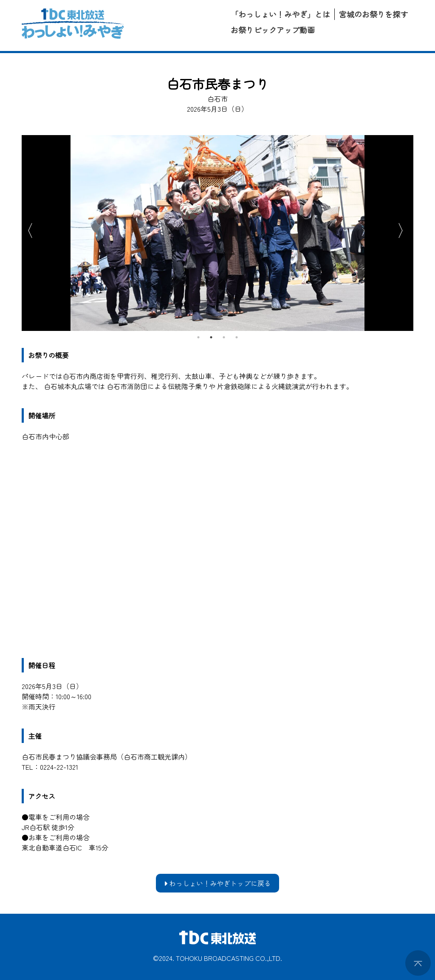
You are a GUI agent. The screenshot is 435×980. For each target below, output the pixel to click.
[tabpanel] (217, 233)
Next (405, 229)
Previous (26, 229)
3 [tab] (224, 337)
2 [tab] (211, 337)
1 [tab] (198, 337)
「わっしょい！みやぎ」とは (280, 14)
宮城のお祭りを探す (373, 14)
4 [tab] (237, 337)
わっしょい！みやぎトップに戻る (217, 883)
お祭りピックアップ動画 (273, 30)
